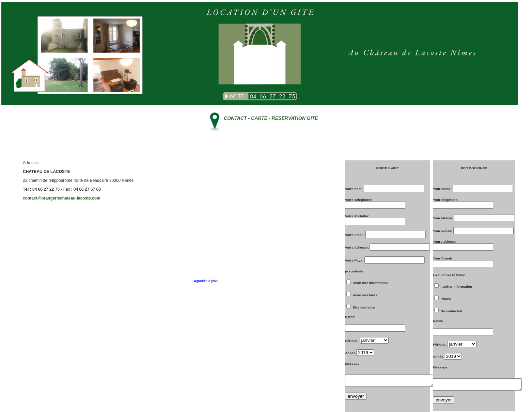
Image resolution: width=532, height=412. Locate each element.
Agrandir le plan (206, 281)
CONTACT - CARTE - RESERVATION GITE (271, 118)
